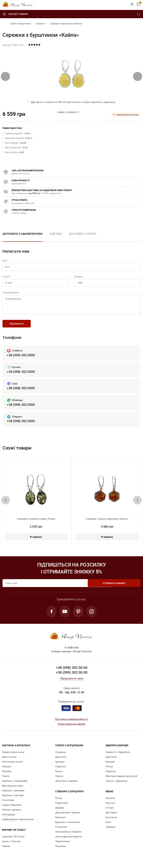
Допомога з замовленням (23, 234)
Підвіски (60, 770)
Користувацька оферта (71, 728)
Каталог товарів (15, 14)
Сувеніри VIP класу (13, 841)
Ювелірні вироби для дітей (121, 780)
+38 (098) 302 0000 (21, 375)
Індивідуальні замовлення (18, 823)
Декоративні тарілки (68, 817)
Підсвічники (63, 845)
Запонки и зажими (66, 785)
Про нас (110, 807)
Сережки (41, 24)
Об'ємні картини (11, 814)
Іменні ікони (9, 761)
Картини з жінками (13, 794)
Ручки (59, 802)
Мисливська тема (12, 790)
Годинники (62, 807)
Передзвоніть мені (72, 683)
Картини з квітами (13, 799)
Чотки (109, 770)
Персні (59, 780)
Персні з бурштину (117, 785)
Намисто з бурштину (118, 756)
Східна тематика (12, 809)
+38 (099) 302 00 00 (72, 677)
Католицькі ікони (12, 766)
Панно (6, 780)
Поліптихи (8, 804)
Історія (110, 812)
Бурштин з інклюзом (68, 826)
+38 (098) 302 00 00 (72, 672)
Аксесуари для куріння (69, 841)
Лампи (6, 850)
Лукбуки (110, 831)
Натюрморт (9, 818)
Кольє (59, 775)
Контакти (111, 821)
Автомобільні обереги (68, 836)
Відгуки (56, 234)
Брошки (60, 766)
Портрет (7, 770)
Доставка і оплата (83, 234)
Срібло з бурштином (21, 24)
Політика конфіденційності (71, 723)
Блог (108, 826)
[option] (56, 236)
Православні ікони (13, 756)
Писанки (60, 850)
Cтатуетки (61, 831)
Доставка (111, 817)
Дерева (60, 812)
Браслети (61, 761)
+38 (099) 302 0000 (21, 358)
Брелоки (60, 821)
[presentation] (5, 76)
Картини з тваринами (15, 785)
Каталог (110, 802)
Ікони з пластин (11, 845)
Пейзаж (7, 775)
